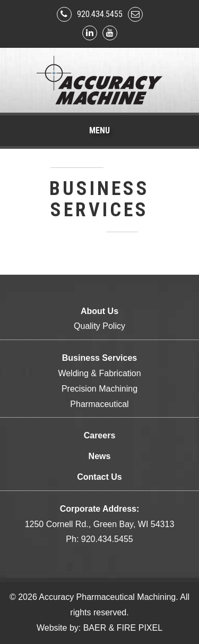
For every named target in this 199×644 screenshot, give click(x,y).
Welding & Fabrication (99, 373)
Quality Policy (99, 326)
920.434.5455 (100, 14)
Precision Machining (99, 389)
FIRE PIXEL (140, 628)
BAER (95, 628)
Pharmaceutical (99, 404)
